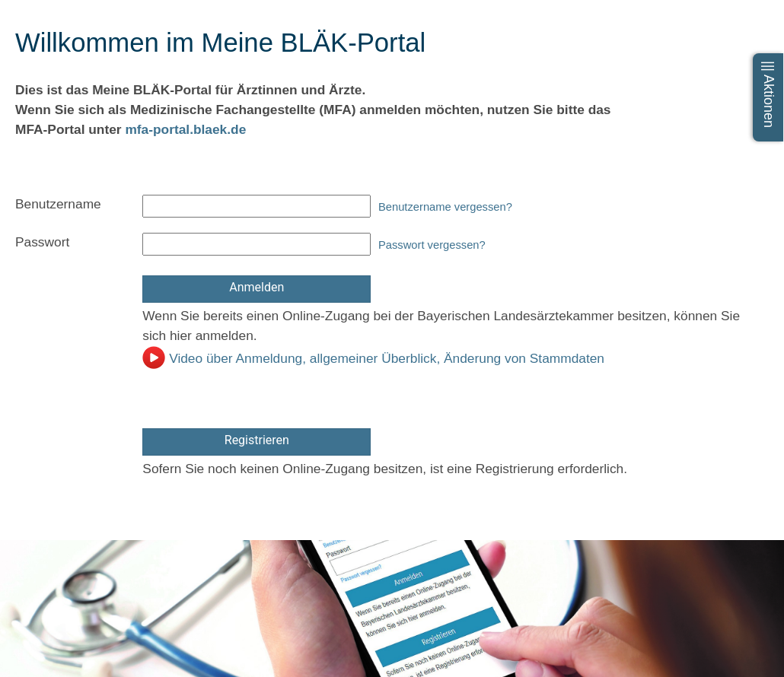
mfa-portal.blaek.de (185, 129)
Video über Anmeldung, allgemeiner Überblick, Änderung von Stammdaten (373, 358)
